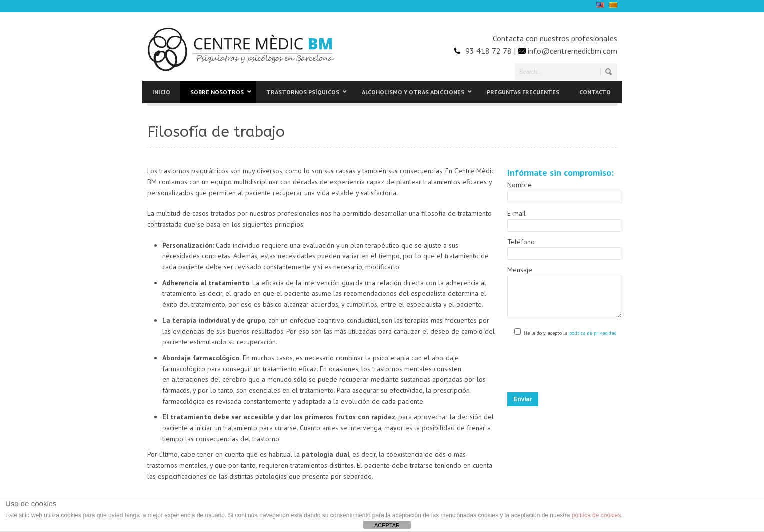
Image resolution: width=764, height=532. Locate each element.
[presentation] (583, 367)
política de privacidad (592, 341)
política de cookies (597, 515)
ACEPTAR (387, 525)
